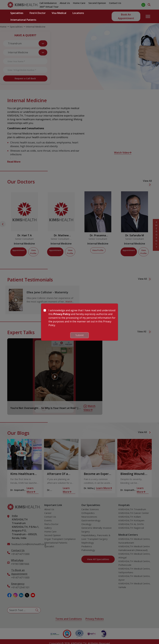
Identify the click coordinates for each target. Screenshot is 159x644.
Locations (78, 13)
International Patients (23, 20)
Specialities (17, 13)
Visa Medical (59, 13)
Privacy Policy (62, 314)
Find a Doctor (38, 13)
